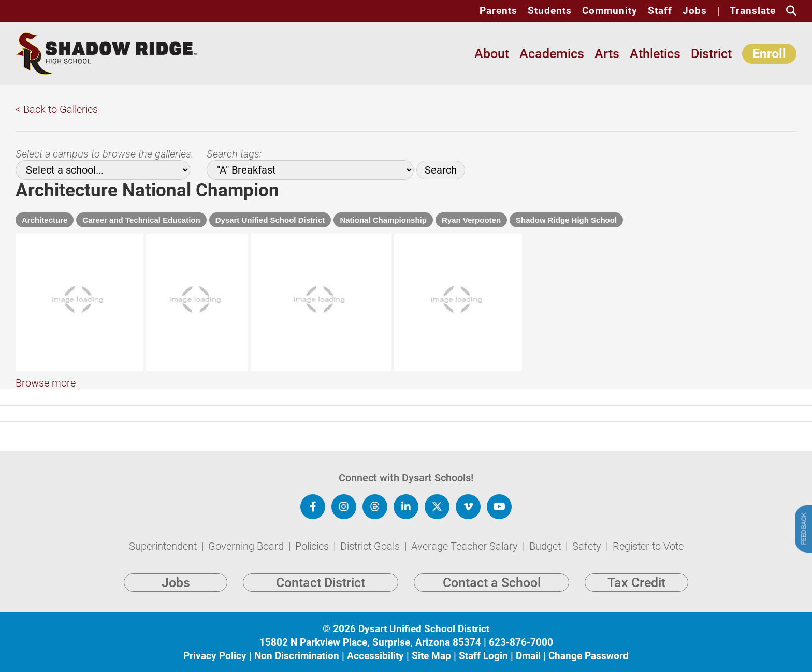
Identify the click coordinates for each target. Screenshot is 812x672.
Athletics (655, 54)
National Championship (383, 220)
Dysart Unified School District (270, 220)
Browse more (46, 408)
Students (550, 11)
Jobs (695, 11)
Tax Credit (636, 595)
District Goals (371, 559)
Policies (313, 559)
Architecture (45, 220)
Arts (607, 54)
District (711, 54)
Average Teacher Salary (466, 559)
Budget (546, 559)
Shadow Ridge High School (566, 220)
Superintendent (164, 559)
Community (610, 11)
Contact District (321, 595)
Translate (753, 11)
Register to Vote (648, 559)
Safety (588, 559)
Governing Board (247, 559)
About (492, 54)
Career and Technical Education (141, 220)
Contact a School (492, 595)
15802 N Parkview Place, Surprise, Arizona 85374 (370, 655)
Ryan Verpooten (471, 220)
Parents (498, 11)
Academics (552, 54)
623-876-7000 (521, 655)
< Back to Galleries (57, 109)
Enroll (769, 54)
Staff (660, 11)
